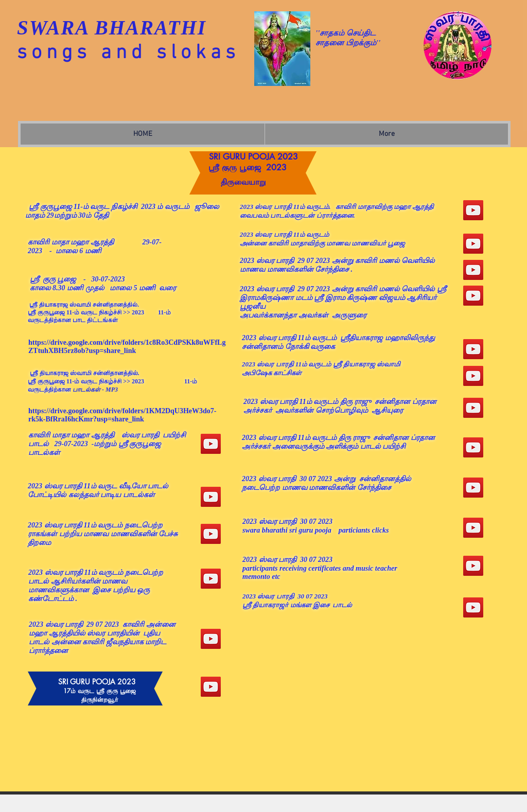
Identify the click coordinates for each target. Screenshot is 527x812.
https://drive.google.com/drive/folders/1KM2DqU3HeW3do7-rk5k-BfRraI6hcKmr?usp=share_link (122, 415)
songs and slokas (128, 53)
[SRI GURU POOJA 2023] (211, 444)
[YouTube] (211, 497)
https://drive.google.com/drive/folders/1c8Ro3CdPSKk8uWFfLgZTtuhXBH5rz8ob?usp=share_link (127, 347)
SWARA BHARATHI (112, 28)
